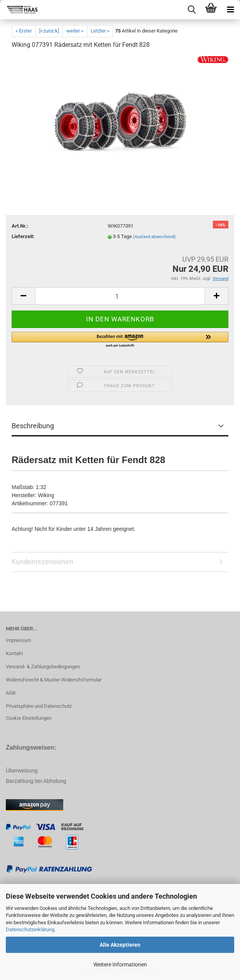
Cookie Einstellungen (29, 718)
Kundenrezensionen (42, 562)
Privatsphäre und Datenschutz (39, 706)
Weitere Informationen (120, 965)
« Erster (24, 31)
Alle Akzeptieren (120, 945)
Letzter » (100, 31)
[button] (120, 340)
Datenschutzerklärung (30, 929)
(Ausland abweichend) (154, 237)
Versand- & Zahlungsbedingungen (43, 667)
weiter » (75, 31)
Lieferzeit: (23, 236)
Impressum (18, 640)
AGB (11, 693)
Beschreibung (33, 426)
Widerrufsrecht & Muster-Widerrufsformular (54, 680)
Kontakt (14, 653)
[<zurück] (49, 31)
